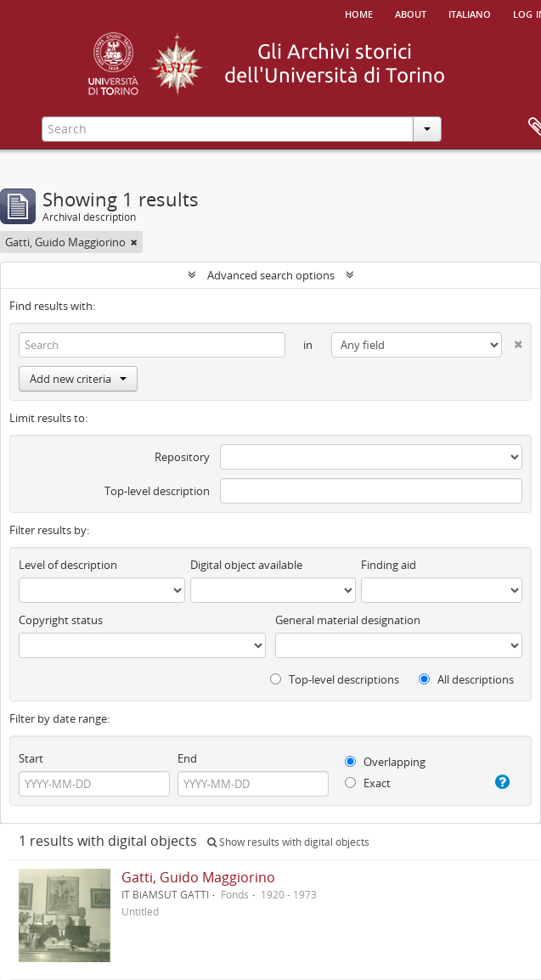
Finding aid (389, 565)
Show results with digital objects (288, 842)
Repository (182, 457)
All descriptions (466, 679)
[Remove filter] (134, 242)
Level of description (68, 565)
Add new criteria (78, 379)
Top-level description (157, 491)
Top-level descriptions (335, 679)
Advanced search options (271, 275)
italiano (470, 13)
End (187, 758)
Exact (368, 783)
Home (359, 13)
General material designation (348, 620)
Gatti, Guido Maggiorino (198, 877)
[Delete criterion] (512, 341)
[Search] (152, 345)
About (411, 13)
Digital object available (246, 565)
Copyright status (61, 620)
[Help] (500, 782)
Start (31, 758)
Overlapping (385, 762)
